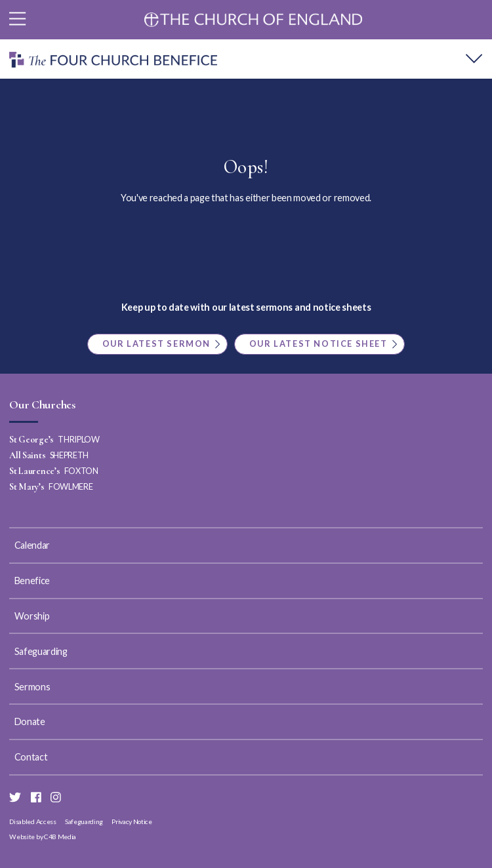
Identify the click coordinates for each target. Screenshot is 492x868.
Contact (31, 757)
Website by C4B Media (43, 837)
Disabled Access (32, 821)
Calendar (32, 545)
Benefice (32, 581)
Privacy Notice (132, 821)
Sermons (32, 687)
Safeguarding (41, 651)
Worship (32, 616)
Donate (30, 721)
